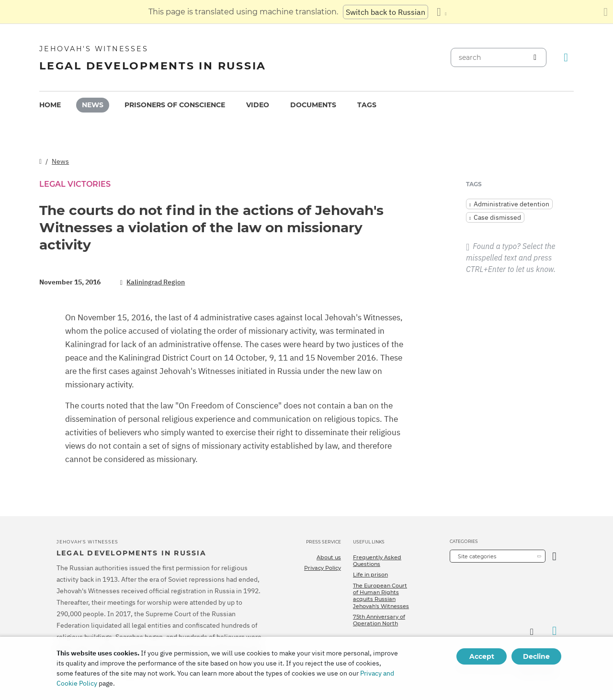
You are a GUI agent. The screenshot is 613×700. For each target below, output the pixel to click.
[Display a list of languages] (442, 12)
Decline (536, 656)
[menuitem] (50, 105)
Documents (313, 105)
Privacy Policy (323, 568)
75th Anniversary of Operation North (379, 620)
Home (50, 105)
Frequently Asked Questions (377, 561)
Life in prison (370, 575)
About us (329, 557)
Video (258, 105)
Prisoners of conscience (175, 105)
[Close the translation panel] (606, 12)
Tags (367, 105)
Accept (482, 656)
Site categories (477, 556)
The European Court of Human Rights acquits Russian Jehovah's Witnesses (381, 596)
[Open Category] (554, 556)
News (93, 105)
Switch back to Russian (386, 12)
